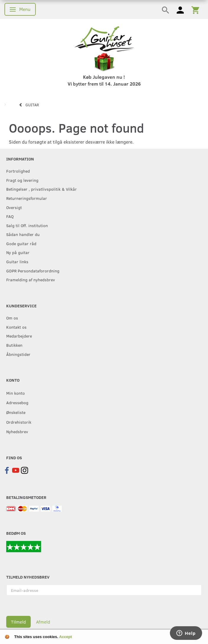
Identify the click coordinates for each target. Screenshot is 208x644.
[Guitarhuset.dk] (104, 38)
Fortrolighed (18, 171)
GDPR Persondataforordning (33, 271)
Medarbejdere (19, 336)
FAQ (10, 216)
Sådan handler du (23, 234)
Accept (65, 637)
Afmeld (43, 622)
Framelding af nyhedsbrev (31, 280)
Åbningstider (18, 354)
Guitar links (17, 261)
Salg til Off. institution (27, 225)
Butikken (14, 345)
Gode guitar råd (21, 243)
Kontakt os (16, 327)
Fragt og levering (22, 180)
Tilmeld (18, 622)
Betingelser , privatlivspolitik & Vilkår (42, 189)
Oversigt (14, 207)
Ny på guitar (18, 252)
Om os (12, 318)
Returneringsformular (27, 198)
